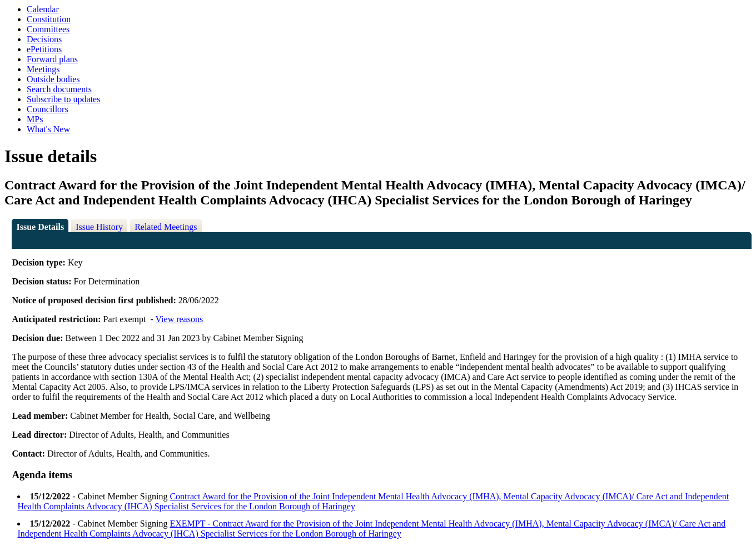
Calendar (43, 9)
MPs (35, 119)
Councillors (48, 109)
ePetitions (44, 49)
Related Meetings (166, 227)
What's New (48, 129)
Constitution (49, 19)
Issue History (99, 227)
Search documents (59, 89)
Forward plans (52, 59)
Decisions (44, 39)
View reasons (179, 319)
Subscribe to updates (63, 99)
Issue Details (40, 227)
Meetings (43, 69)
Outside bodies (53, 79)
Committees (48, 29)
